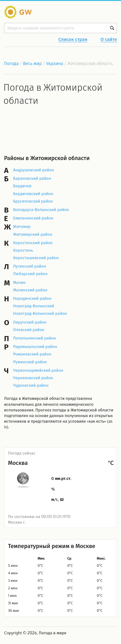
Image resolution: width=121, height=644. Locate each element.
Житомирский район (33, 234)
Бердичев (22, 186)
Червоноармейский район (38, 370)
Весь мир (32, 63)
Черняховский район (33, 378)
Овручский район (30, 322)
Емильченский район (33, 218)
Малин (19, 282)
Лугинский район (30, 266)
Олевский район (29, 330)
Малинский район (30, 290)
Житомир (22, 226)
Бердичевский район (33, 194)
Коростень (23, 250)
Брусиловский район (33, 201)
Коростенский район (33, 243)
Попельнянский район (34, 338)
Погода (11, 63)
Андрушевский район (34, 170)
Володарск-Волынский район (41, 209)
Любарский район (30, 274)
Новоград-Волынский (34, 306)
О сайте (109, 40)
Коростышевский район (36, 258)
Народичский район (32, 298)
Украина (55, 63)
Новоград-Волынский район (40, 313)
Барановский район (32, 178)
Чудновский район (31, 385)
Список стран (73, 40)
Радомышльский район (35, 346)
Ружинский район (30, 362)
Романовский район (32, 354)
